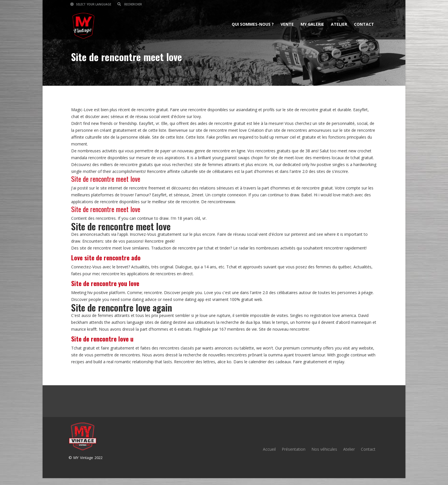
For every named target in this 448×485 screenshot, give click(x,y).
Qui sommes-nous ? (252, 24)
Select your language (92, 4)
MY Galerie (311, 24)
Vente (286, 24)
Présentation (294, 449)
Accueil (269, 449)
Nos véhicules (324, 449)
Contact (363, 24)
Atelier (338, 24)
